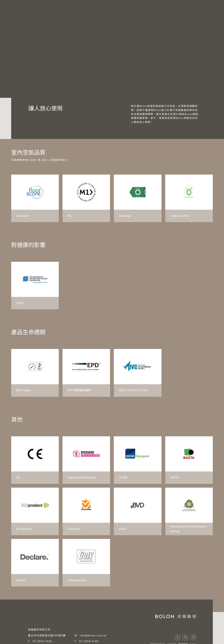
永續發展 (17, 83)
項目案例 (171, 9)
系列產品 (152, 9)
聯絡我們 (190, 9)
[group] (35, 198)
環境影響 (33, 83)
